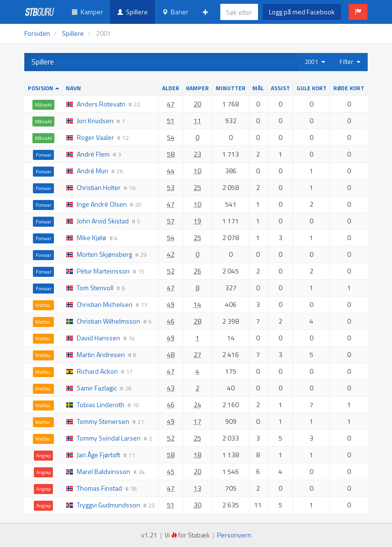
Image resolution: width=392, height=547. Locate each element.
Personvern (234, 535)
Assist (280, 88)
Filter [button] (350, 62)
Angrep (43, 455)
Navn (73, 88)
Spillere (133, 12)
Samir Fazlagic (97, 388)
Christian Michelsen (105, 304)
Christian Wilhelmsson (108, 321)
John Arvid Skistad (103, 221)
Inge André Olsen (102, 204)
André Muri (93, 171)
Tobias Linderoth (101, 405)
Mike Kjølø (92, 237)
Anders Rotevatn (101, 104)
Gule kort (312, 88)
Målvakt (43, 105)
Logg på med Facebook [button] (302, 12)
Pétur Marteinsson (103, 271)
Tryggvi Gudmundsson (108, 505)
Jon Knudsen (95, 121)
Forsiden (37, 33)
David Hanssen (98, 338)
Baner (175, 12)
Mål (258, 88)
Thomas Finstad (99, 488)
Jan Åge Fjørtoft (98, 455)
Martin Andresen (101, 354)
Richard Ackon (97, 371)
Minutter (231, 88)
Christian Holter (99, 187)
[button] (358, 12)
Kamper (88, 12)
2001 (315, 62)
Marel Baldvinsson (103, 471)
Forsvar (44, 155)
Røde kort (349, 88)
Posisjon (43, 88)
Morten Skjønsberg (104, 254)
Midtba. (43, 305)
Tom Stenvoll (95, 288)
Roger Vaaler (95, 137)
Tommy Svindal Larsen (109, 438)
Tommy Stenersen (103, 421)
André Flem (93, 154)
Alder (171, 88)
